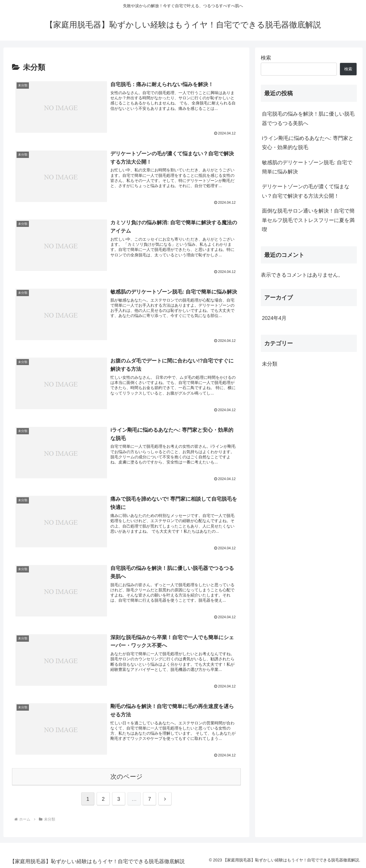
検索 (266, 58)
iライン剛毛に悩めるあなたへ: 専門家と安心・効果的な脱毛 (308, 143)
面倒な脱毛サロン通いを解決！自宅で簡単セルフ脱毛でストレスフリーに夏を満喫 (308, 220)
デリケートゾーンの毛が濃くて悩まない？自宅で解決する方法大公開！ (306, 191)
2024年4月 (274, 318)
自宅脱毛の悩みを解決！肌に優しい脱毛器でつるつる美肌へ (308, 118)
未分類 (270, 364)
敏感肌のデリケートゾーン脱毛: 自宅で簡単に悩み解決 (307, 167)
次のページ (127, 776)
